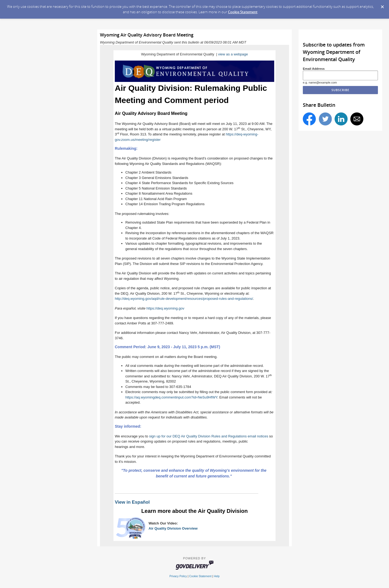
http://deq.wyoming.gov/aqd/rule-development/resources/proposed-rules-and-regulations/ (184, 299)
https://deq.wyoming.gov (165, 308)
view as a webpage (233, 54)
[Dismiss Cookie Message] (382, 5)
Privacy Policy (178, 576)
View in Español (132, 502)
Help (217, 576)
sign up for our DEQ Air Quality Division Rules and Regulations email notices (209, 436)
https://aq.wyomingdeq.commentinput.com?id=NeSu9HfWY (171, 397)
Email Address (314, 69)
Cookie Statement (243, 12)
